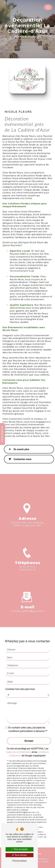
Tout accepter (19, 849)
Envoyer (29, 741)
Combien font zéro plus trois (20, 689)
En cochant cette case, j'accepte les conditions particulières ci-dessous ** (28, 729)
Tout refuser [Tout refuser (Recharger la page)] (20, 855)
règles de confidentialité (19, 752)
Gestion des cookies (38, 862)
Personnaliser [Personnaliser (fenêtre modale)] (20, 861)
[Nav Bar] (48, 7)
